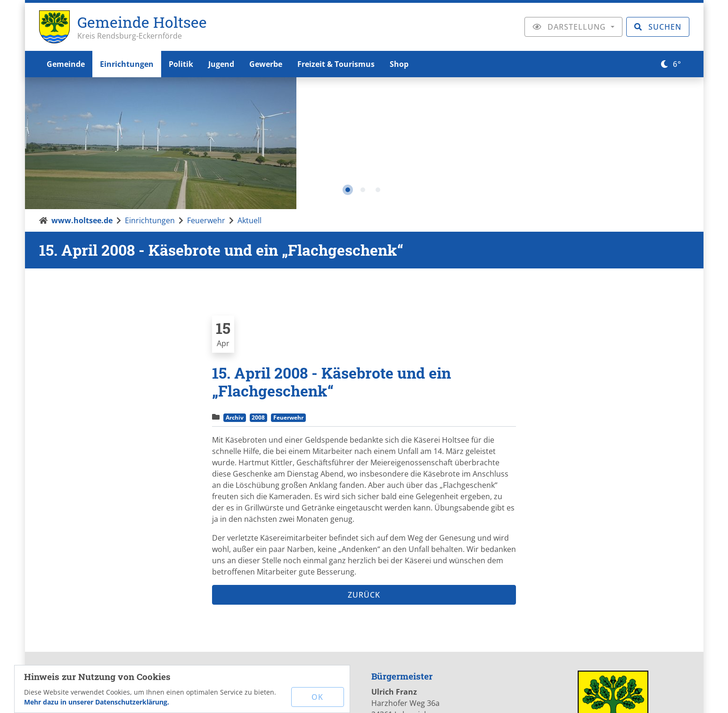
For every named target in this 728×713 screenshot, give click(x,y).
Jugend (221, 64)
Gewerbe (266, 64)
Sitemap (517, 696)
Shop (399, 64)
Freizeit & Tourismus (336, 64)
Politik (181, 64)
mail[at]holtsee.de (262, 602)
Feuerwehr (206, 89)
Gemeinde (66, 64)
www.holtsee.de (82, 89)
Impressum (414, 696)
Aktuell (249, 89)
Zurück (364, 463)
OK (317, 697)
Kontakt (368, 696)
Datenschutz (468, 696)
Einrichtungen (127, 64)
